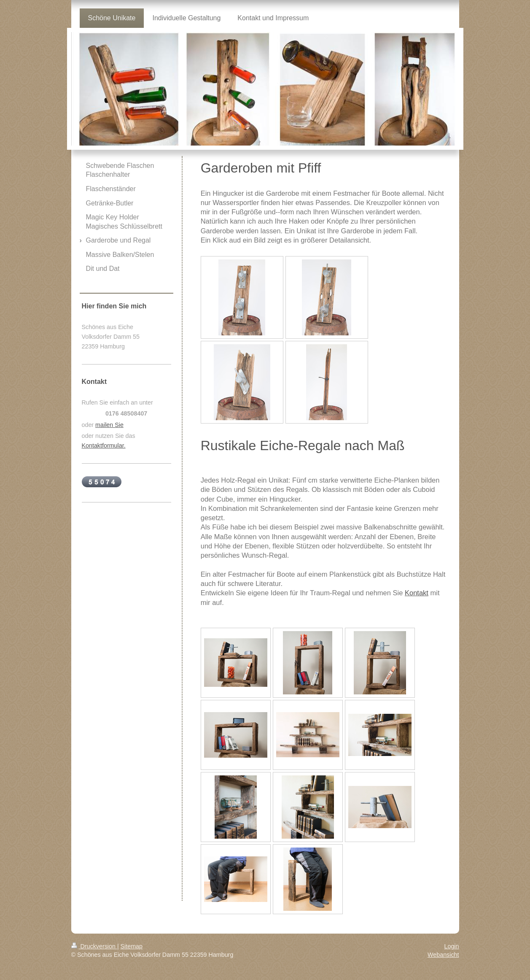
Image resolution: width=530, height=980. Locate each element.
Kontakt (417, 593)
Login (452, 946)
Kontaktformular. (104, 445)
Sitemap (132, 946)
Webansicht (443, 955)
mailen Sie (109, 425)
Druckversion (94, 946)
